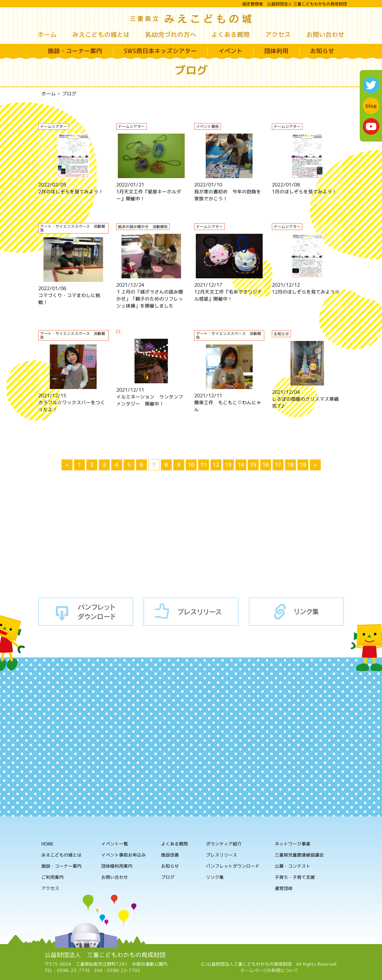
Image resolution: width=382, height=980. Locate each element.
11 (203, 465)
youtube (371, 126)
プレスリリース (191, 612)
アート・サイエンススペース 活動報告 (73, 228)
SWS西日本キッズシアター (160, 51)
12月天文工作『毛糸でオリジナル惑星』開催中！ (228, 295)
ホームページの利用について (269, 970)
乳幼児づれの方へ (171, 34)
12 (216, 465)
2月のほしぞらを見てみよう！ (71, 192)
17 (278, 465)
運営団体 (284, 889)
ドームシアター (53, 126)
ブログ (168, 877)
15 (253, 465)
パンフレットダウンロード (86, 612)
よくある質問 (230, 34)
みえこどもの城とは (101, 34)
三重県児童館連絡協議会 (299, 855)
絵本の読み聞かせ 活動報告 (143, 227)
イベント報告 (208, 126)
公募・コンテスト (293, 866)
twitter (371, 85)
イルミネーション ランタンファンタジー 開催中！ (150, 400)
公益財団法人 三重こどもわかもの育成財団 (105, 955)
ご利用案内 (53, 877)
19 (303, 465)
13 (228, 465)
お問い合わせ (325, 34)
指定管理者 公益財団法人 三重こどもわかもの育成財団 (295, 4)
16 (265, 465)
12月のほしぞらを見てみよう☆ (306, 292)
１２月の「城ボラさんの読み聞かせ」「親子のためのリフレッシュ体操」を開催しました (150, 299)
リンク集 (296, 612)
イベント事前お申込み (124, 855)
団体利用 (276, 51)
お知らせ (322, 51)
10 (191, 465)
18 (290, 465)
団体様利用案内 (117, 866)
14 (241, 465)
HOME (47, 844)
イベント (230, 51)
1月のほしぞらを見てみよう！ (304, 192)
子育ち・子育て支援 (295, 877)
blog (371, 106)
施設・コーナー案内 (75, 51)
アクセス (278, 34)
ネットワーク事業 (293, 844)
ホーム (47, 34)
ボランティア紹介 (224, 844)
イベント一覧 (115, 844)
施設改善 (170, 855)
